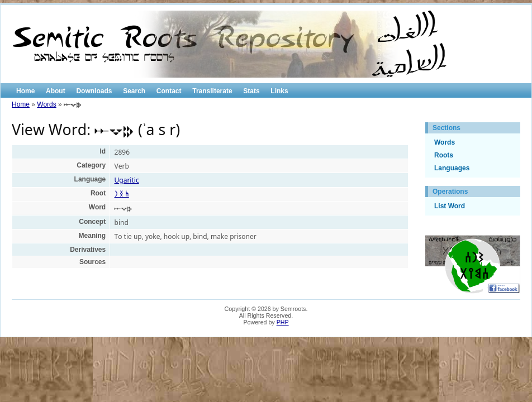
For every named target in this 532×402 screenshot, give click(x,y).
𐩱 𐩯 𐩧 (122, 194)
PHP (283, 322)
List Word (450, 206)
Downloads (94, 91)
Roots (444, 155)
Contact (169, 91)
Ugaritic (127, 180)
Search (134, 91)
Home (25, 91)
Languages (452, 168)
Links (279, 91)
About (56, 91)
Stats (251, 91)
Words (46, 104)
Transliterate (212, 91)
